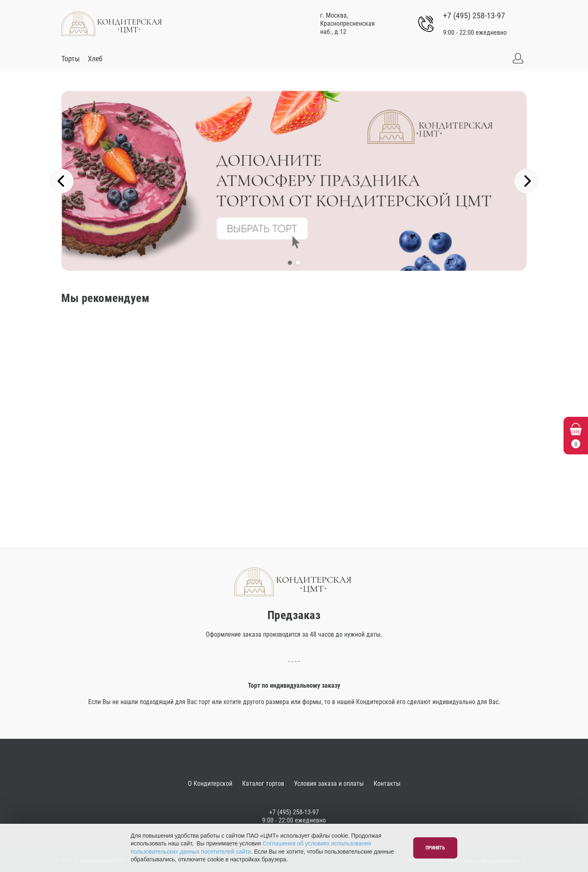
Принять (435, 848)
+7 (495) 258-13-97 (474, 16)
